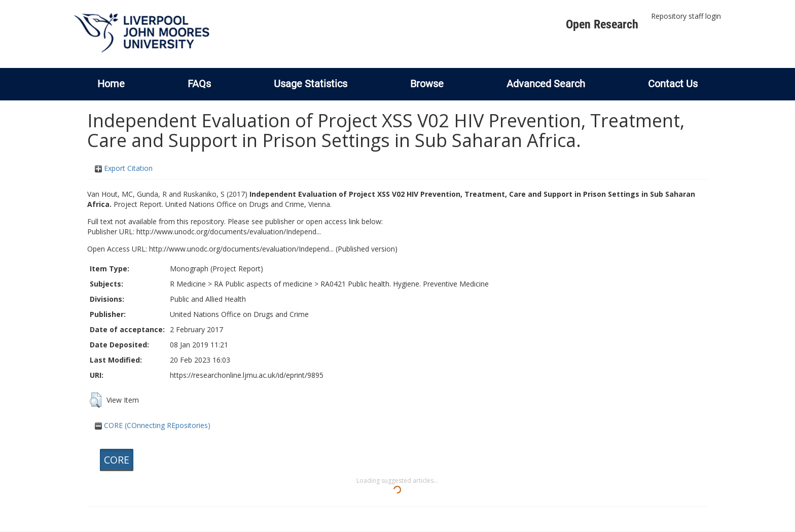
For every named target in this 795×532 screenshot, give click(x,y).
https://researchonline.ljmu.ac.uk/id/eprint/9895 (247, 375)
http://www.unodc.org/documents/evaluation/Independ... (229, 232)
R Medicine (188, 284)
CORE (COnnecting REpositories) (153, 425)
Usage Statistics (311, 84)
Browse (427, 84)
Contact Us (673, 84)
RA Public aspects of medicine (263, 284)
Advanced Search (546, 84)
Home (111, 84)
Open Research (602, 24)
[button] (96, 400)
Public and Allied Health (208, 299)
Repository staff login (686, 16)
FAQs (199, 84)
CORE (117, 460)
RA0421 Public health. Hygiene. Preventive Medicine (405, 284)
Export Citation (124, 168)
